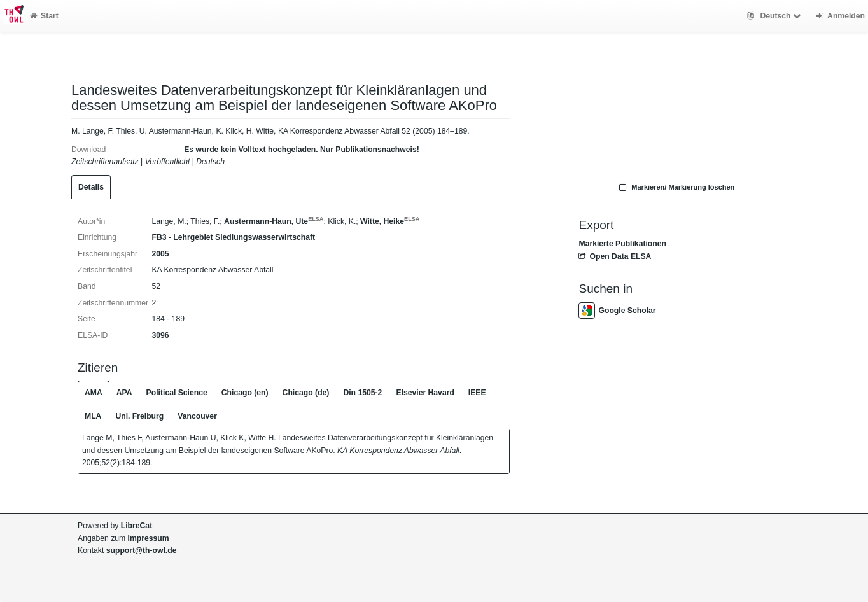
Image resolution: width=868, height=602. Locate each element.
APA (124, 393)
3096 (160, 335)
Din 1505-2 (362, 393)
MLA (93, 416)
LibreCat (136, 526)
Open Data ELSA (615, 256)
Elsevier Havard (425, 393)
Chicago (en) (245, 393)
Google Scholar (617, 311)
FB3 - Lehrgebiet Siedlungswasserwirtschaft (233, 237)
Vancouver (197, 416)
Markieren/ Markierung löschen (676, 187)
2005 (160, 254)
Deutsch (775, 16)
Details (91, 187)
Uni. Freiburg (139, 416)
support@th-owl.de (142, 550)
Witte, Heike (390, 221)
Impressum (149, 538)
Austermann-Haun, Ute (274, 221)
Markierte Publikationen (622, 244)
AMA (94, 393)
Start (44, 16)
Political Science (177, 393)
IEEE (477, 393)
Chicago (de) (306, 393)
